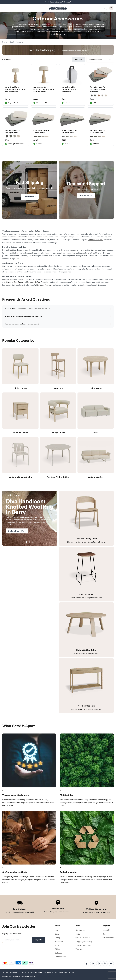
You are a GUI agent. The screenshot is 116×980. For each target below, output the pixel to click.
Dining (58, 934)
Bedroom (59, 941)
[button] (79, 2)
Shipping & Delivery (84, 941)
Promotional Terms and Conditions (33, 972)
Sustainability (108, 938)
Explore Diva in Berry (17, 531)
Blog (104, 934)
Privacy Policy (52, 972)
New (57, 930)
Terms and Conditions (10, 972)
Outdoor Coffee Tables (36, 282)
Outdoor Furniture (96, 240)
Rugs (57, 945)
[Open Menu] (4, 8)
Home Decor (60, 957)
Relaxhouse (19, 977)
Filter (78, 60)
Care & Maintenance (84, 938)
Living (57, 938)
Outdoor (58, 953)
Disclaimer (63, 972)
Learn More (30, 197)
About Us (106, 930)
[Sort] (100, 60)
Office (57, 949)
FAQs (78, 934)
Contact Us (86, 195)
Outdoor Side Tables (15, 282)
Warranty (79, 949)
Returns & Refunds (83, 945)
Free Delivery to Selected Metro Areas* (58, 2)
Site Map (72, 972)
